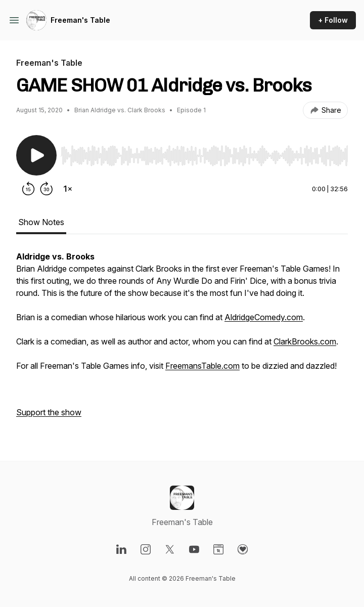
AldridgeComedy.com (264, 317)
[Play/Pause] (36, 155)
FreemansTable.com (202, 366)
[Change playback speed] (68, 189)
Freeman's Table (80, 20)
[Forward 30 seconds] (47, 189)
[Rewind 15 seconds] (28, 189)
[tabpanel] (182, 339)
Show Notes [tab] (41, 222)
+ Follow (333, 20)
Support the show (49, 412)
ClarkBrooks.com (305, 341)
